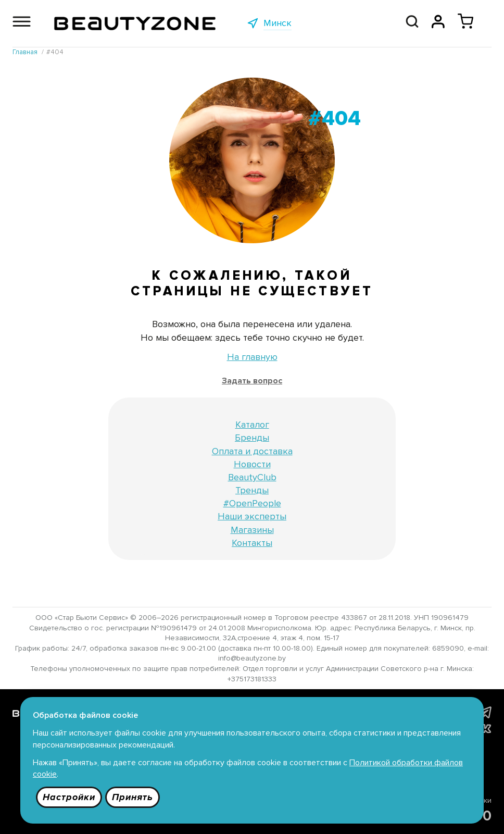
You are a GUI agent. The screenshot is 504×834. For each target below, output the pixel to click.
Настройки (69, 797)
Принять (133, 797)
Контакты (252, 543)
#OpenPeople (252, 503)
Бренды (252, 438)
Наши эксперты (252, 516)
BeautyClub (252, 477)
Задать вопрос (252, 381)
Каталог (252, 425)
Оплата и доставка (252, 451)
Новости (252, 464)
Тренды (252, 490)
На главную (252, 357)
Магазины (252, 530)
